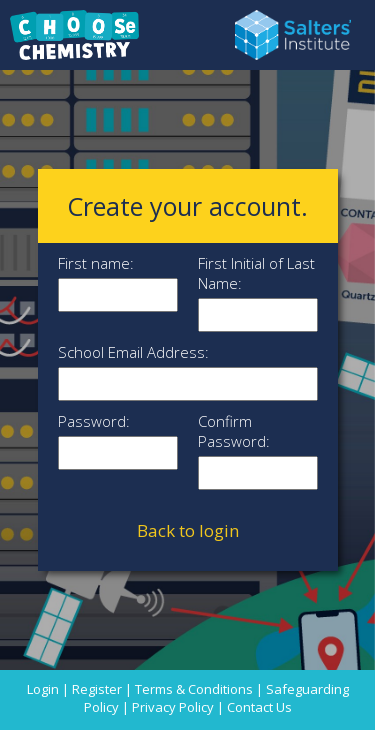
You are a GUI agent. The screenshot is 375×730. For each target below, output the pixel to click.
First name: (96, 263)
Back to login (188, 530)
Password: (94, 421)
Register (97, 689)
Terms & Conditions (194, 689)
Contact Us (259, 707)
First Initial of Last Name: (256, 273)
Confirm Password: (234, 431)
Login (43, 689)
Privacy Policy (173, 707)
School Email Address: (133, 352)
